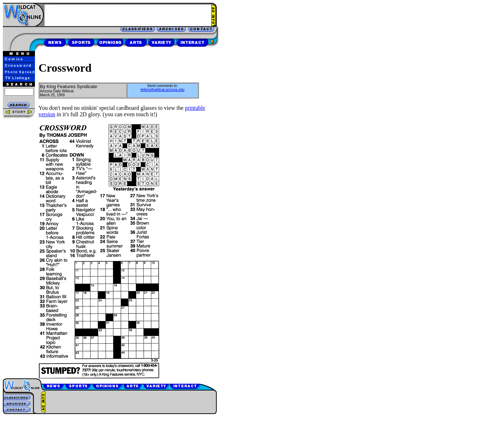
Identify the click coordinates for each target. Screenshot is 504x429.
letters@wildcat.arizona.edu (162, 90)
